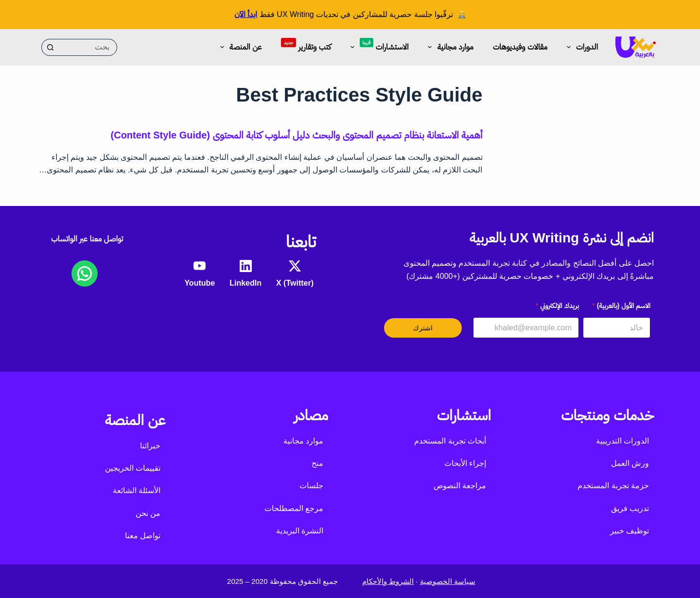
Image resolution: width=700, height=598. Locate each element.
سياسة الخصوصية (448, 581)
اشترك (423, 328)
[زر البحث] (50, 47)
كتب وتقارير (306, 44)
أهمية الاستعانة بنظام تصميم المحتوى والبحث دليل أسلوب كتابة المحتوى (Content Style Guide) (297, 135)
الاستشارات (378, 46)
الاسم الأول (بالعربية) (621, 306)
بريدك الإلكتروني (557, 306)
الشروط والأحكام (388, 581)
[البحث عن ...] (88, 47)
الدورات (580, 47)
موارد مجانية (448, 47)
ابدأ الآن (246, 14)
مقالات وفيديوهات (520, 47)
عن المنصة (239, 47)
